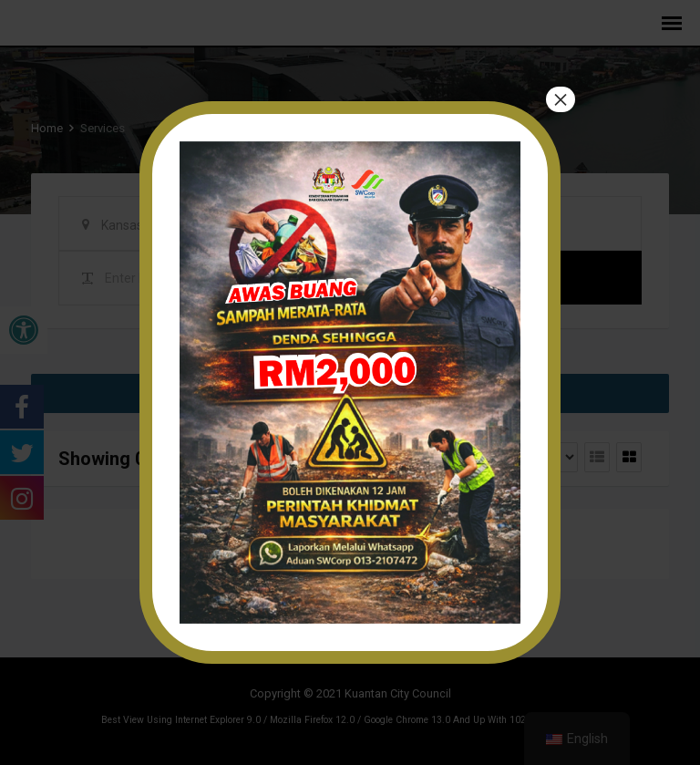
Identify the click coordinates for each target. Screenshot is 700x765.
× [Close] (561, 100)
